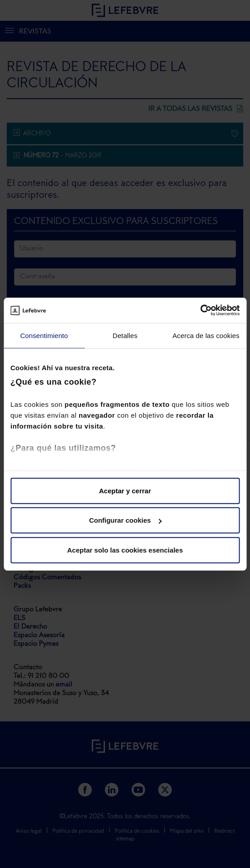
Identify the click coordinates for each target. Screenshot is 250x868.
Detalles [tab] (125, 335)
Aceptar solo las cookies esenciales (125, 550)
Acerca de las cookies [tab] (206, 335)
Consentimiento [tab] (44, 335)
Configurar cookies (125, 520)
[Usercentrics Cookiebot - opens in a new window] (200, 310)
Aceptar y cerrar (125, 490)
